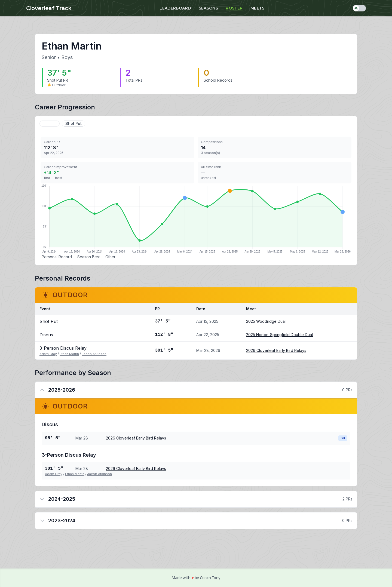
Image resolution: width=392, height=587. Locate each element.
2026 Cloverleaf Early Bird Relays (276, 350)
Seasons (208, 8)
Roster (234, 8)
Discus (50, 123)
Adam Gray (48, 354)
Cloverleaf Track (49, 8)
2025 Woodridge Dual (266, 321)
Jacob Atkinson (94, 354)
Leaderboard (175, 8)
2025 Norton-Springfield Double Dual (279, 335)
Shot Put (73, 123)
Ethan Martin (69, 354)
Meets (258, 8)
